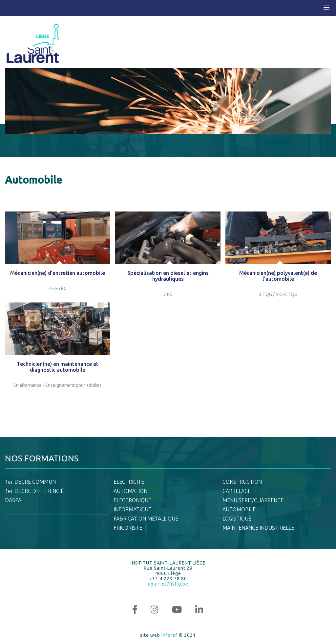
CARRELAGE (237, 491)
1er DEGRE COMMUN (30, 482)
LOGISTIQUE (237, 519)
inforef (169, 635)
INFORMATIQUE (132, 509)
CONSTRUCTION (242, 482)
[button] (326, 8)
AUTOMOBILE (239, 509)
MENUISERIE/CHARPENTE (253, 500)
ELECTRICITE (129, 482)
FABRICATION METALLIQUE (146, 519)
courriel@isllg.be (168, 584)
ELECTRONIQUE (132, 500)
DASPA (13, 500)
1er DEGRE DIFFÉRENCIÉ (34, 491)
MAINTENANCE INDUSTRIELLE (258, 528)
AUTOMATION (130, 491)
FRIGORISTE (128, 528)
